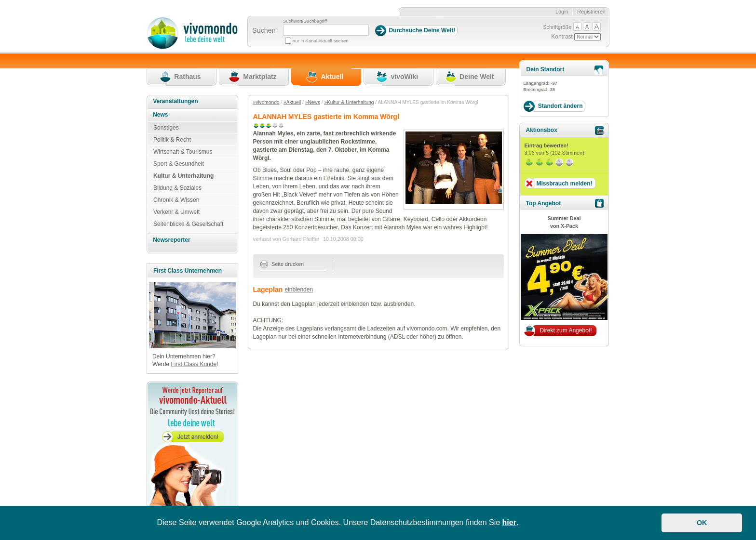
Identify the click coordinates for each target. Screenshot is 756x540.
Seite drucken (282, 264)
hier (509, 522)
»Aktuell (292, 102)
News (160, 115)
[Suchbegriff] (326, 30)
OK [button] (702, 523)
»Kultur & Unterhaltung (349, 102)
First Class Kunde (194, 364)
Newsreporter (171, 240)
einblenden (299, 290)
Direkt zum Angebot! (566, 330)
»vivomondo (266, 102)
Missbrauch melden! (564, 184)
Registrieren (591, 12)
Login (562, 12)
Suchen (264, 30)
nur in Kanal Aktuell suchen (321, 41)
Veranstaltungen (175, 101)
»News (313, 102)
